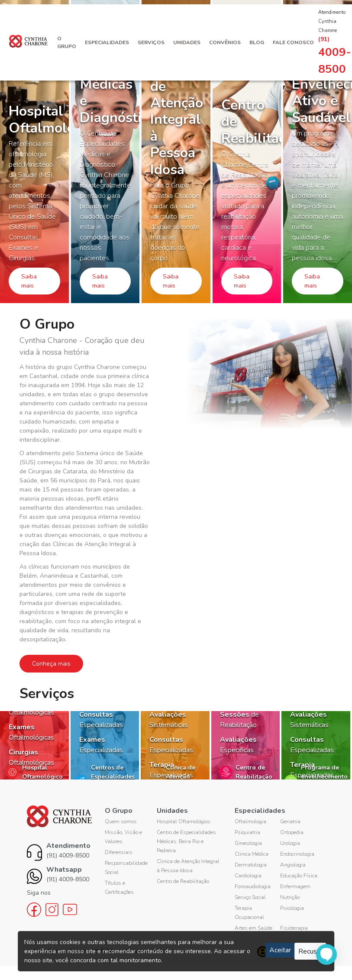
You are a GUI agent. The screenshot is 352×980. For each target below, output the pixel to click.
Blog (257, 42)
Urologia (290, 843)
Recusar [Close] (310, 951)
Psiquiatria (247, 832)
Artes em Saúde (254, 928)
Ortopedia (292, 832)
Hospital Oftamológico (183, 822)
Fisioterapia (294, 928)
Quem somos (121, 822)
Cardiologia (248, 876)
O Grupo (67, 42)
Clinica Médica (252, 854)
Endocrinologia (297, 854)
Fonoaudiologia (253, 886)
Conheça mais (51, 664)
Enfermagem (295, 886)
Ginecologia (248, 843)
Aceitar (280, 950)
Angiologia (293, 865)
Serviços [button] (151, 42)
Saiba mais (29, 281)
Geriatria (290, 822)
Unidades (187, 42)
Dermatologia (251, 865)
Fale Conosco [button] (293, 42)
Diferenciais (119, 852)
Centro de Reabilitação (183, 881)
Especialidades (107, 42)
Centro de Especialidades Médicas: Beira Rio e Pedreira (186, 841)
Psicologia (292, 908)
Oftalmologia (250, 822)
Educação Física (299, 876)
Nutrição (290, 897)
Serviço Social (250, 897)
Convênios (225, 42)
